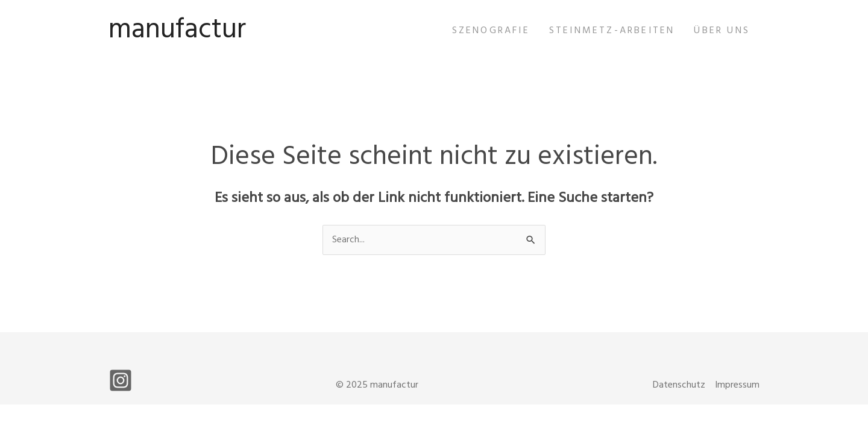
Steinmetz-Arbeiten (612, 31)
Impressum (737, 385)
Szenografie (491, 31)
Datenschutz (679, 385)
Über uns (722, 31)
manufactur (177, 30)
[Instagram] (121, 380)
